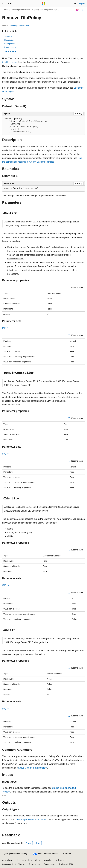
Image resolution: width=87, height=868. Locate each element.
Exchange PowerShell (19, 26)
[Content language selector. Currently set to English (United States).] (15, 854)
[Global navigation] (3, 4)
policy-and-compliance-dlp (46, 10)
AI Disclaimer (8, 860)
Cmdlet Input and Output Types (30, 819)
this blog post (9, 62)
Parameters (10, 47)
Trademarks (49, 864)
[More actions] (82, 10)
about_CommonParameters (32, 768)
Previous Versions (24, 860)
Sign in (82, 4)
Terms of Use (35, 864)
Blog (37, 860)
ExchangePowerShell (21, 10)
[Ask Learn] (77, 10)
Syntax (9, 36)
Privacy (59, 860)
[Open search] (75, 4)
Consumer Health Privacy (13, 864)
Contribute (49, 860)
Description (9, 40)
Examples (10, 44)
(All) (6, 328)
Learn (5, 10)
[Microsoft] (44, 4)
